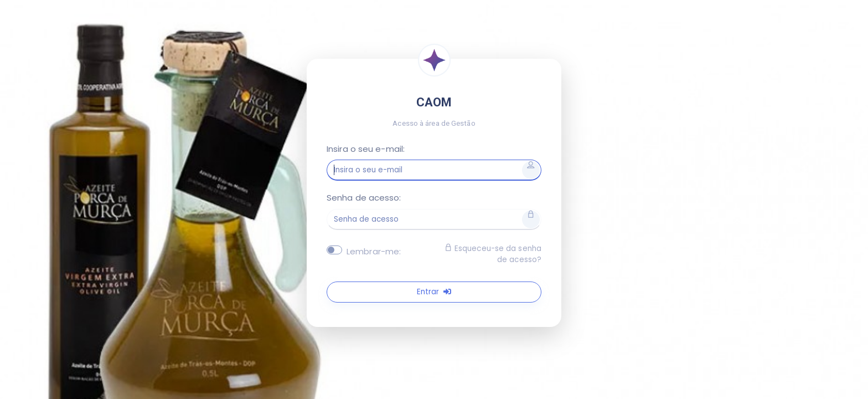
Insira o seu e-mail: (366, 149)
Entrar (434, 292)
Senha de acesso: (364, 198)
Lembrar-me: (374, 251)
